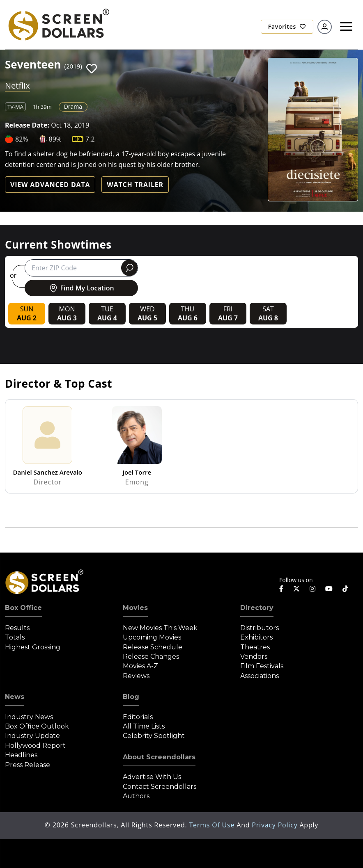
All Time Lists (144, 726)
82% (22, 139)
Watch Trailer (135, 185)
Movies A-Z (140, 666)
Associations (260, 676)
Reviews (136, 676)
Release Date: (27, 125)
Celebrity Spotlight (154, 736)
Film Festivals (262, 666)
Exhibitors (256, 637)
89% (55, 139)
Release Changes (151, 657)
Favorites (287, 26)
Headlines (21, 755)
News (15, 697)
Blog (131, 697)
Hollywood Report (35, 746)
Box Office (23, 608)
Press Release (28, 765)
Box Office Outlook (37, 726)
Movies (135, 608)
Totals (15, 637)
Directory (257, 608)
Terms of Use (213, 825)
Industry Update (32, 736)
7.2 (90, 139)
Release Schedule (153, 647)
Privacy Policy (276, 825)
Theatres (255, 647)
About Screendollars (159, 757)
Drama (73, 106)
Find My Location (81, 288)
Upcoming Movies (152, 637)
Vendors (254, 657)
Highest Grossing (33, 647)
